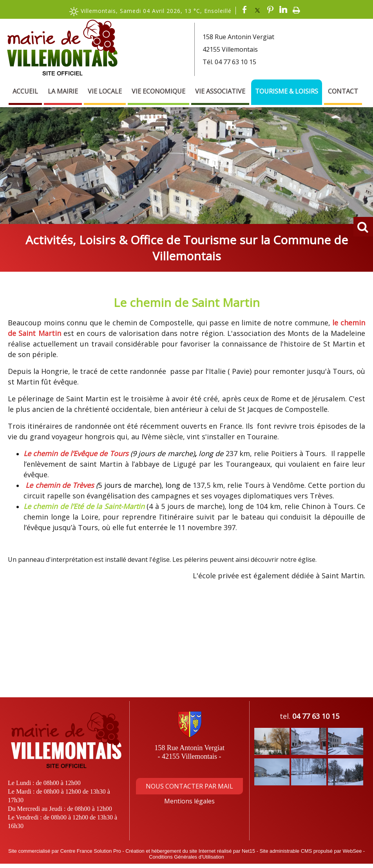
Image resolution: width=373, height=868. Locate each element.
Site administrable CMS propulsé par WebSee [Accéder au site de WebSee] (311, 851)
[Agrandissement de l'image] (272, 753)
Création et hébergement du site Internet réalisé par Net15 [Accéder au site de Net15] (190, 851)
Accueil (25, 91)
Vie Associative (220, 91)
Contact (343, 91)
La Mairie (63, 91)
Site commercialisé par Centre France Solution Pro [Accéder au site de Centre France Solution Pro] (65, 851)
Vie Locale (105, 91)
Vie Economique (158, 91)
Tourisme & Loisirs (287, 91)
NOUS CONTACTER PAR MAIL (189, 786)
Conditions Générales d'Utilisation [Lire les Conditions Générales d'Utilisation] (186, 857)
